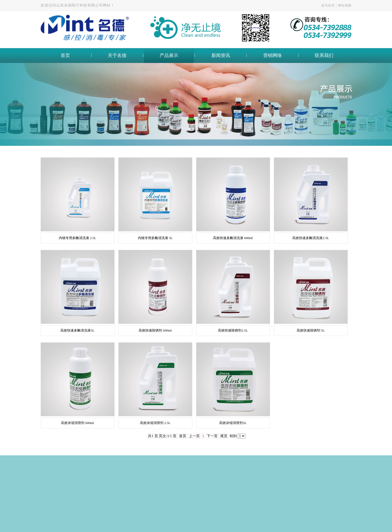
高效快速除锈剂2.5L (233, 330)
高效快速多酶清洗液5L (77, 330)
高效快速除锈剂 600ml (155, 330)
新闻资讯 (221, 55)
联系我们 (324, 55)
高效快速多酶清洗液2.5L (311, 238)
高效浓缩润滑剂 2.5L (155, 423)
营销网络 (273, 55)
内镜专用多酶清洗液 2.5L (77, 238)
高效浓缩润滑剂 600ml (77, 423)
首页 (65, 55)
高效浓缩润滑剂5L (233, 423)
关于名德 (117, 55)
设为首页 (328, 5)
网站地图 (345, 5)
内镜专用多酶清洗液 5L (155, 238)
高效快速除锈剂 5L (311, 330)
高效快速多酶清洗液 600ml (233, 238)
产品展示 (169, 55)
